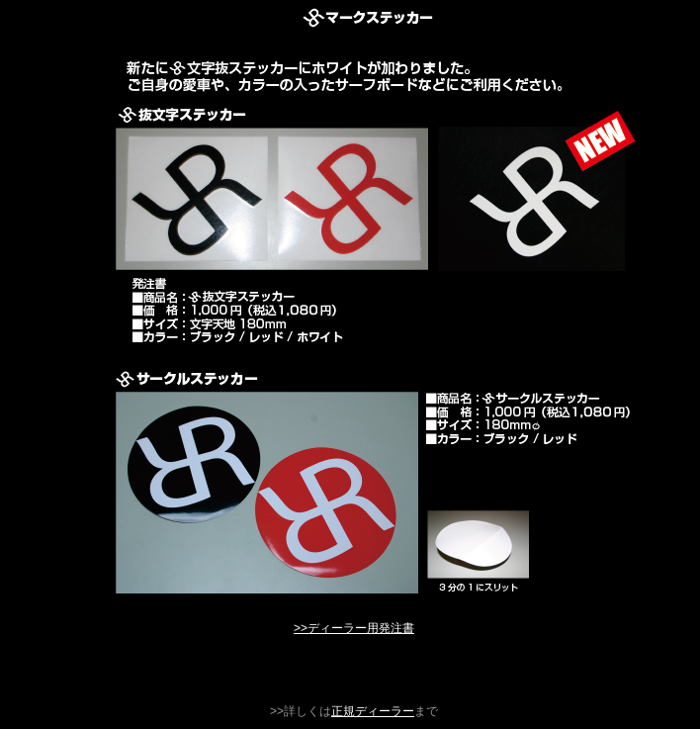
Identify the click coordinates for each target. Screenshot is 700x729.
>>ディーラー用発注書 (354, 628)
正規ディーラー (373, 711)
